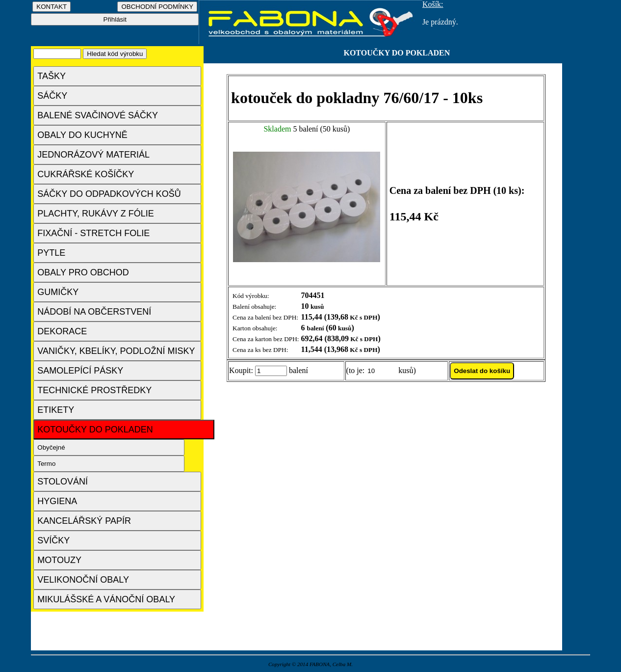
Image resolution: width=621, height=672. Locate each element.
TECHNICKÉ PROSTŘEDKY (94, 390)
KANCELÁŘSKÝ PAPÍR (84, 521)
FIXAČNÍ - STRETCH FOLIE (93, 233)
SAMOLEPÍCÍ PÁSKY (80, 371)
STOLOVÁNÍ (63, 482)
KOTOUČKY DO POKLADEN (95, 430)
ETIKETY (56, 410)
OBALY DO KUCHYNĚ (82, 135)
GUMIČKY (58, 292)
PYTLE (51, 253)
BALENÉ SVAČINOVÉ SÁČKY (98, 115)
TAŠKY (52, 76)
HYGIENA (57, 501)
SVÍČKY (53, 540)
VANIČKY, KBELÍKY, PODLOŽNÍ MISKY (116, 351)
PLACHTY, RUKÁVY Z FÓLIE (95, 214)
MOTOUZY (59, 560)
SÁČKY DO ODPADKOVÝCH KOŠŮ (109, 194)
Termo (46, 464)
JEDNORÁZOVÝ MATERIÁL (93, 155)
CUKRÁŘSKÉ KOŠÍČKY (86, 174)
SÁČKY (52, 96)
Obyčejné (51, 447)
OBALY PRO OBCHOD (83, 272)
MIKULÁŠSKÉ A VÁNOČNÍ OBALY (106, 599)
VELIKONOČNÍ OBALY (83, 580)
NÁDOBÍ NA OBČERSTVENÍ (94, 312)
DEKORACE (62, 331)
